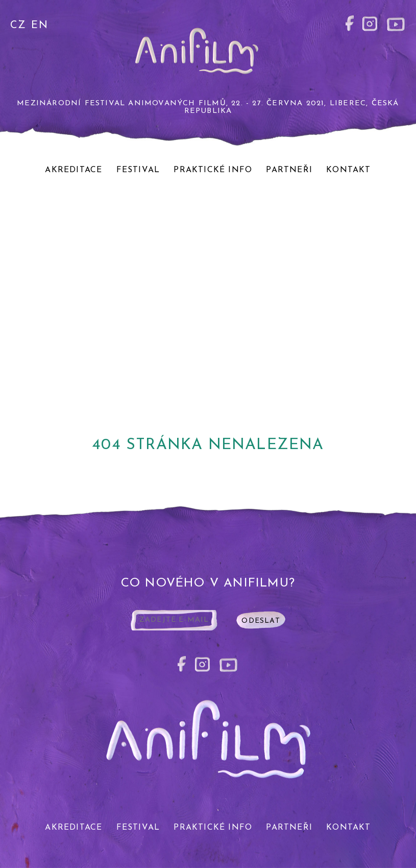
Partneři (289, 170)
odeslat (261, 621)
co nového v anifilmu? (208, 583)
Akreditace (74, 170)
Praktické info (213, 170)
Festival (138, 170)
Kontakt (348, 170)
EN (39, 26)
